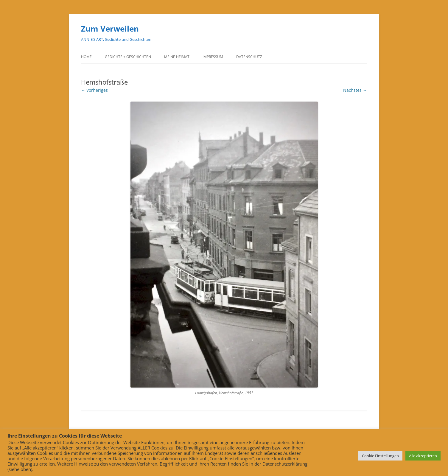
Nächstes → (355, 90)
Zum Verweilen (110, 29)
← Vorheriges (94, 90)
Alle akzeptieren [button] (423, 456)
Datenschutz (249, 57)
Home (86, 57)
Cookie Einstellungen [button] (380, 456)
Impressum (213, 57)
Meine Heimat (177, 57)
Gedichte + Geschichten (128, 57)
